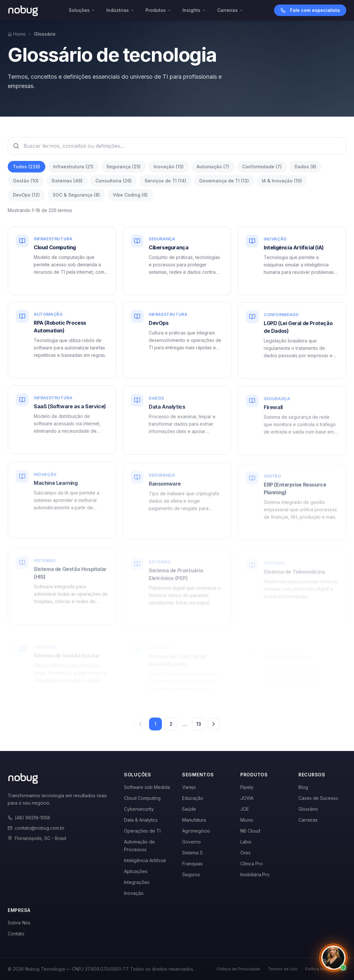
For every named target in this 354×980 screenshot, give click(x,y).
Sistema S (192, 853)
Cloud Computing (142, 798)
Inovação (134, 893)
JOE (245, 809)
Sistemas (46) (67, 181)
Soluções (82, 10)
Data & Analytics (141, 820)
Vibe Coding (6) (130, 195)
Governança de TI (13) (224, 181)
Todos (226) (27, 167)
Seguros (191, 874)
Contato (16, 934)
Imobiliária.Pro (255, 874)
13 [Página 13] (199, 724)
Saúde (189, 809)
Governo (191, 842)
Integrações (137, 882)
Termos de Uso (283, 969)
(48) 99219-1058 (29, 818)
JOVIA (247, 798)
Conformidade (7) (262, 167)
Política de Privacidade (239, 969)
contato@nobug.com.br (36, 828)
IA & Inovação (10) (282, 181)
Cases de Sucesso (318, 798)
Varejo (189, 787)
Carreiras (230, 10)
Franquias (192, 864)
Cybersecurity (139, 809)
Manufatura (194, 820)
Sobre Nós (19, 923)
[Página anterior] (140, 724)
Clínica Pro (252, 864)
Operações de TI (142, 831)
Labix (246, 842)
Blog (303, 787)
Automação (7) (213, 167)
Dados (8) (305, 167)
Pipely (247, 787)
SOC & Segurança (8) (76, 195)
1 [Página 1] (155, 724)
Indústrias (120, 10)
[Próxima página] (214, 724)
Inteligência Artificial (145, 860)
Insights (194, 10)
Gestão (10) (26, 181)
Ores (245, 853)
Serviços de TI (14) (165, 181)
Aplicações (136, 871)
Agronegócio (196, 831)
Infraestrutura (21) (73, 167)
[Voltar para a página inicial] (23, 10)
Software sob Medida (147, 787)
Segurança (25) (124, 167)
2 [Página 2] (171, 724)
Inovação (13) (169, 167)
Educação (193, 798)
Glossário (308, 809)
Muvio (247, 820)
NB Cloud (250, 831)
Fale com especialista (310, 10)
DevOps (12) (26, 195)
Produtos (159, 10)
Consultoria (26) (114, 181)
